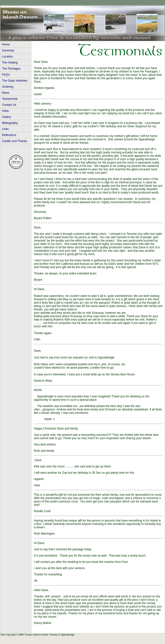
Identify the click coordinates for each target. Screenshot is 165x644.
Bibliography (10, 123)
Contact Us (9, 105)
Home (6, 44)
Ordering (8, 87)
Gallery (7, 117)
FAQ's (6, 75)
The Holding (10, 63)
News (6, 93)
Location (7, 57)
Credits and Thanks (15, 141)
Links (5, 129)
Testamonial (10, 99)
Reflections (9, 135)
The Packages (11, 69)
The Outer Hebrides (15, 81)
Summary (8, 50)
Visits (5, 111)
